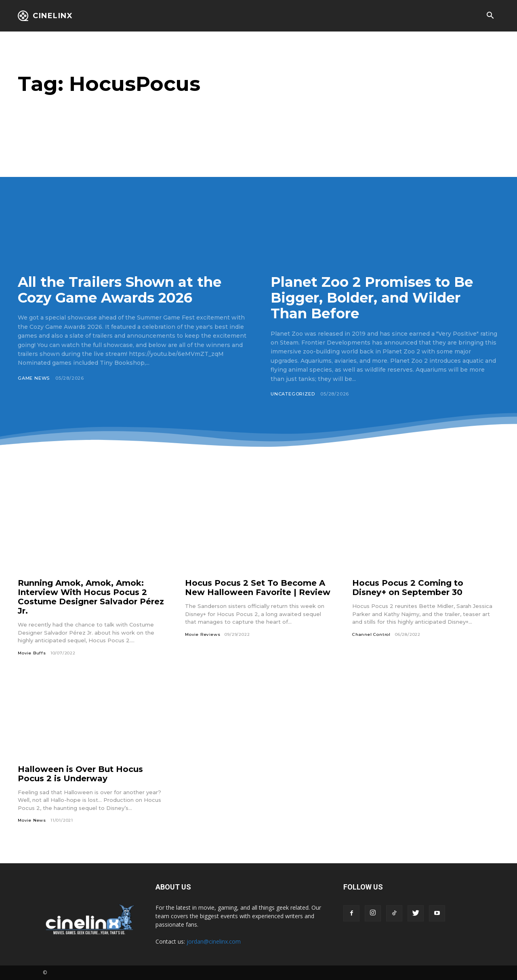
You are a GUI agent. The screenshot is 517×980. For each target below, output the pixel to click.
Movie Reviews (203, 634)
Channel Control (371, 634)
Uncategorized (293, 394)
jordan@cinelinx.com (214, 941)
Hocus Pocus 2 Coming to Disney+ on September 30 (408, 588)
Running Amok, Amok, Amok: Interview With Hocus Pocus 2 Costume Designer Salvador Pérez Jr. (91, 597)
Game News (34, 378)
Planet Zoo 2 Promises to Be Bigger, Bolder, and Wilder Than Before (372, 298)
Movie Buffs (32, 653)
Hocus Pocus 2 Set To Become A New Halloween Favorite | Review (258, 588)
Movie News (32, 820)
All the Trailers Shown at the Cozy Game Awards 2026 (120, 290)
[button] (490, 16)
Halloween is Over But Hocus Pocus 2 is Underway (80, 774)
